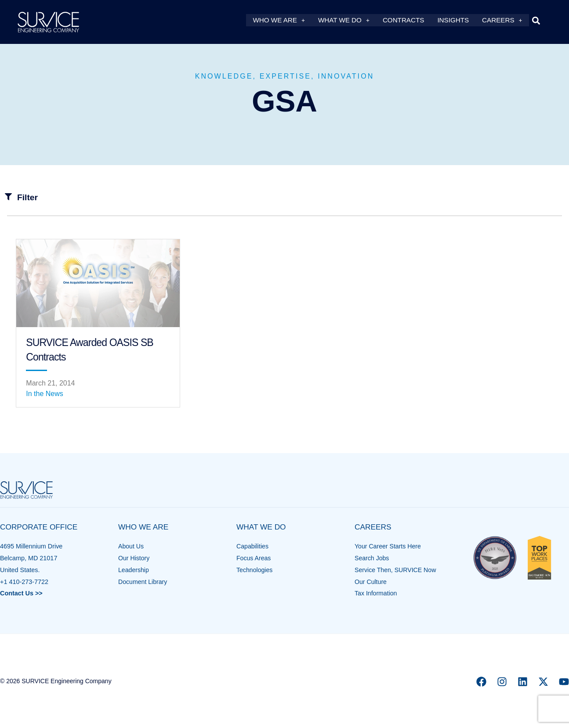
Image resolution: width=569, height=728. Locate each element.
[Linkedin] (523, 682)
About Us (131, 546)
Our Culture (371, 582)
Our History (134, 558)
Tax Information (376, 593)
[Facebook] (481, 682)
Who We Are (279, 20)
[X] (543, 682)
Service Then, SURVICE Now (396, 570)
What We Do (344, 20)
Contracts (404, 20)
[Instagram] (502, 682)
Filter (27, 197)
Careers (502, 20)
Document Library (143, 582)
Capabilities (253, 546)
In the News (44, 394)
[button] (536, 20)
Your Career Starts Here (388, 546)
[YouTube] (564, 682)
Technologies (255, 570)
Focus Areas (254, 558)
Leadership (134, 570)
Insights (453, 20)
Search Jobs (372, 558)
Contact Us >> (21, 593)
